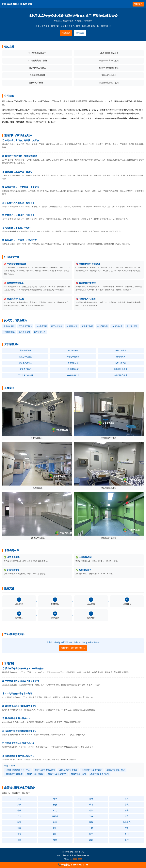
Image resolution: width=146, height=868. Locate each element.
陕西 (19, 822)
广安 (19, 816)
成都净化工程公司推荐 (57, 774)
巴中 (91, 816)
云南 (55, 840)
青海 (19, 834)
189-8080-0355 (76, 859)
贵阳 (19, 840)
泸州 (19, 805)
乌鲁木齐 (127, 822)
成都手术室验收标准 (14, 774)
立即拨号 (138, 4)
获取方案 (80, 33)
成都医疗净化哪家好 (35, 774)
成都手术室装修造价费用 (45, 770)
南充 (127, 805)
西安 (127, 816)
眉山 (127, 810)
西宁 (127, 828)
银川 (55, 828)
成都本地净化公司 (78, 774)
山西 (127, 840)
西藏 (91, 822)
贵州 (127, 834)
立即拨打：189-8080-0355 (73, 648)
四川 (55, 834)
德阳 (91, 799)
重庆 (91, 834)
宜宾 (127, 799)
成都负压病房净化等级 (116, 770)
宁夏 (91, 828)
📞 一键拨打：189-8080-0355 (73, 865)
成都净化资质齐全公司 (100, 774)
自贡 (55, 805)
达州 (19, 810)
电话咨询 (66, 33)
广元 (55, 810)
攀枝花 (55, 816)
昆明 (91, 840)
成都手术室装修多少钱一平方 (18, 770)
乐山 (91, 805)
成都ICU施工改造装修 (68, 770)
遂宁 (91, 810)
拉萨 (55, 822)
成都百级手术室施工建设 (92, 770)
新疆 (19, 828)
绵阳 (55, 799)
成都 (19, 799)
